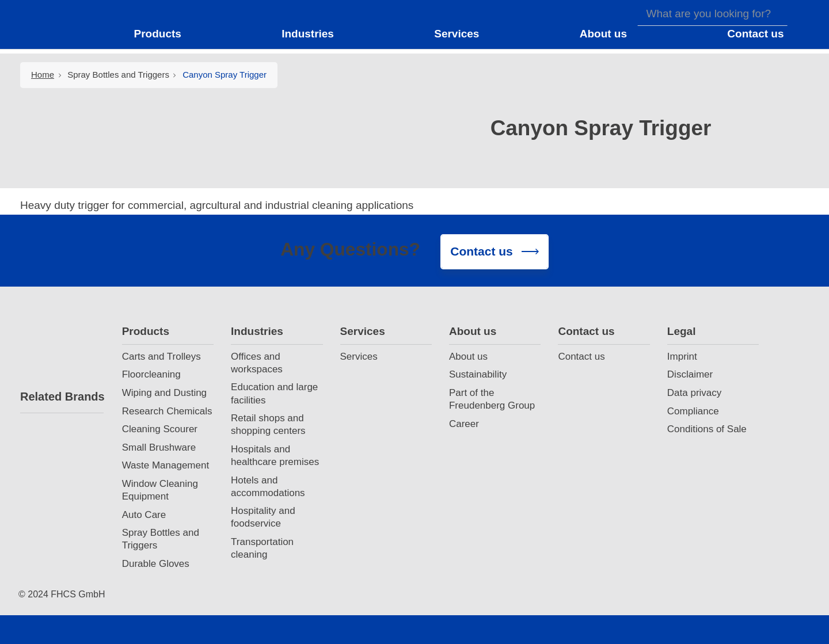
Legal (682, 331)
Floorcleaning (151, 374)
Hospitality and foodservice (263, 517)
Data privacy (694, 393)
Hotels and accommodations (268, 487)
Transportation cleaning (262, 548)
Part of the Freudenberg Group (492, 399)
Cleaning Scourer (160, 429)
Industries (257, 331)
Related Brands (62, 397)
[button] (165, 33)
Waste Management (166, 465)
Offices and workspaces (257, 363)
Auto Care (144, 515)
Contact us (586, 331)
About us (473, 331)
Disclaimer (690, 374)
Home (43, 75)
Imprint (682, 357)
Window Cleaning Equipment (160, 490)
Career (464, 424)
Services (363, 331)
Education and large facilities (274, 393)
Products (146, 331)
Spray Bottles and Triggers (118, 75)
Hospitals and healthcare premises (275, 456)
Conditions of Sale (707, 429)
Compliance (693, 411)
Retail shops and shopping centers (268, 424)
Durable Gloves (156, 564)
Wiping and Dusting (164, 393)
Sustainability (478, 374)
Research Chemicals (167, 411)
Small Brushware (159, 447)
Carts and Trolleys (161, 357)
